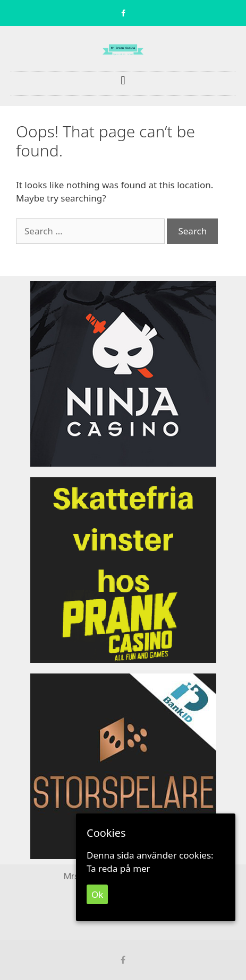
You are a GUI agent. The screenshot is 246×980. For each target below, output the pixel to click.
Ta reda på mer (118, 868)
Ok (97, 894)
